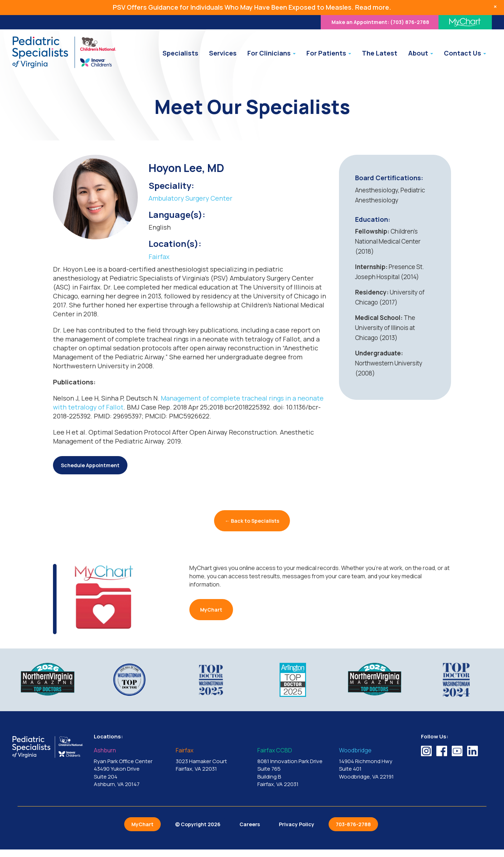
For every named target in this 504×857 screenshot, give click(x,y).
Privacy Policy (297, 824)
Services (223, 53)
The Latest (380, 53)
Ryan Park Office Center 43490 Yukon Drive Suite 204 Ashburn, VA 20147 (129, 768)
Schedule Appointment (90, 465)
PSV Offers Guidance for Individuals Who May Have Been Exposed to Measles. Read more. (252, 7)
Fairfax (159, 257)
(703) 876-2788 (380, 22)
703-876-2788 (353, 824)
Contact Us (465, 53)
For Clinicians (272, 53)
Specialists (180, 53)
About (421, 53)
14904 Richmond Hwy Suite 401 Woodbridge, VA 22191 (374, 764)
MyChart (211, 610)
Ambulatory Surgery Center (190, 198)
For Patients (329, 53)
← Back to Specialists (252, 521)
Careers (250, 824)
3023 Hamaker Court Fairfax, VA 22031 (211, 760)
